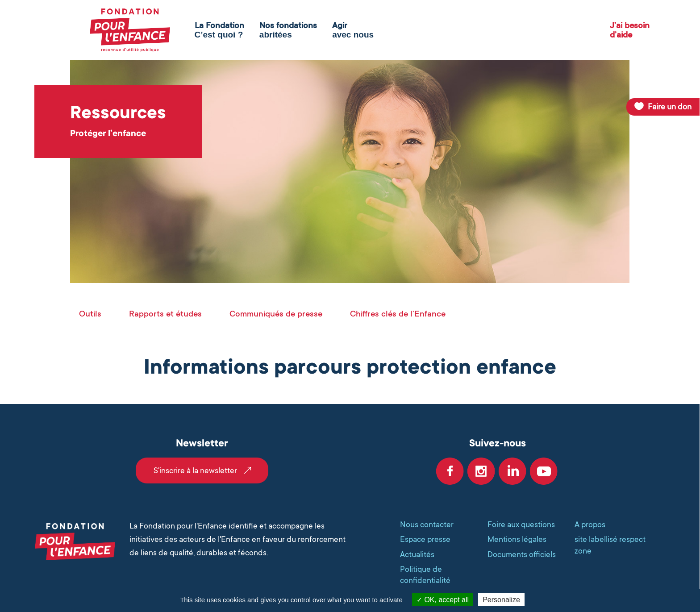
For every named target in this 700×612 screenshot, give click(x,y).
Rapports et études (165, 314)
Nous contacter (427, 525)
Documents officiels (522, 554)
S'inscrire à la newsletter (195, 470)
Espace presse (425, 539)
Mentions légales (517, 539)
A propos (590, 525)
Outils (90, 314)
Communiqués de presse (276, 314)
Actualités (417, 554)
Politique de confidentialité (425, 575)
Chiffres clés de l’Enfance (398, 314)
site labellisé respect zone (610, 545)
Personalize (501, 600)
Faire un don (670, 107)
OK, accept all (443, 600)
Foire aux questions (521, 525)
